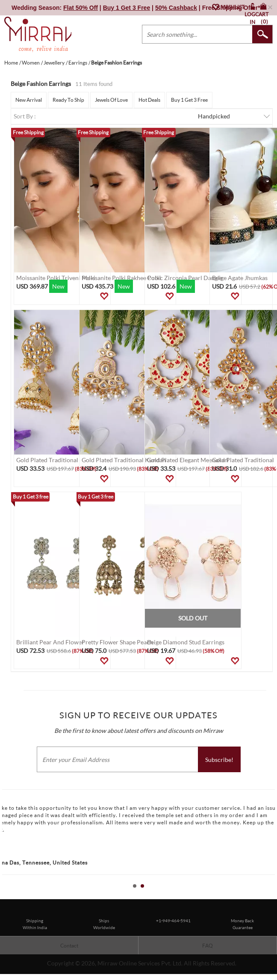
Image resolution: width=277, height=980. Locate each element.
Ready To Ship (68, 100)
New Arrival (29, 100)
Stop (273, 896)
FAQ (208, 946)
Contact (69, 946)
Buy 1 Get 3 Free (189, 100)
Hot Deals (149, 100)
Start (266, 896)
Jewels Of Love (111, 100)
